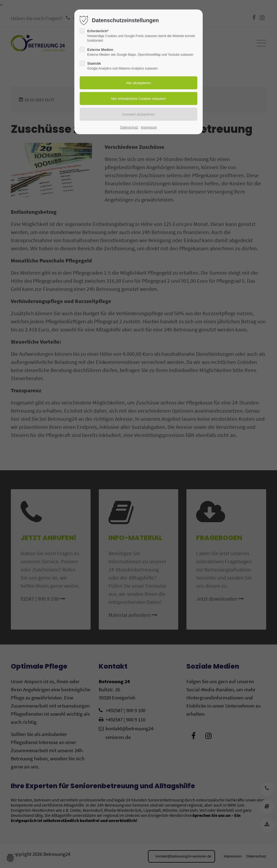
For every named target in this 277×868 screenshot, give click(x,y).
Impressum (149, 127)
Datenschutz (129, 127)
